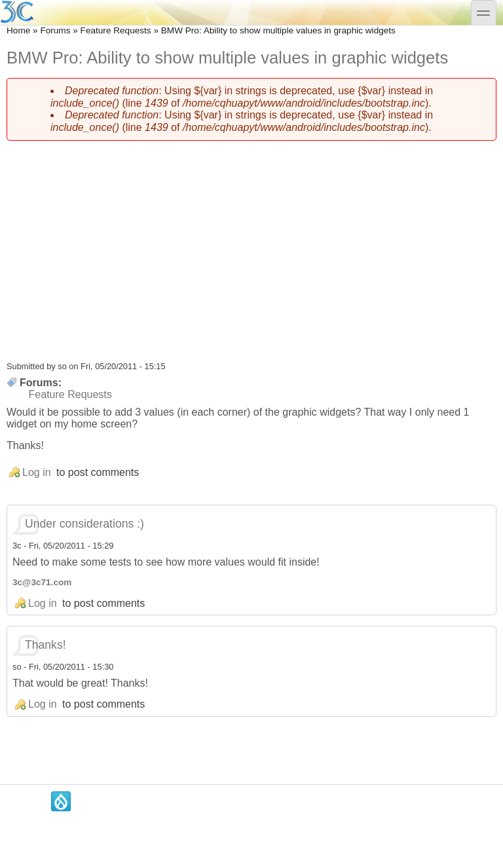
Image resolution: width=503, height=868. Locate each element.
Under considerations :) (84, 524)
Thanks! (46, 645)
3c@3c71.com (42, 582)
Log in (37, 472)
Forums (55, 30)
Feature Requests (116, 30)
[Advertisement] (251, 243)
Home (18, 30)
